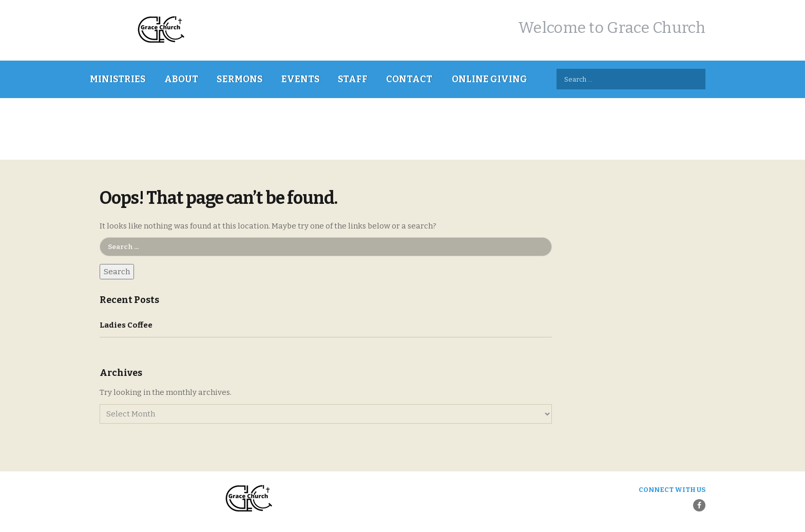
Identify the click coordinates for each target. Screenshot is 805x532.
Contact (409, 79)
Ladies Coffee (126, 325)
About (181, 79)
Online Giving (490, 79)
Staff (353, 79)
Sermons (240, 79)
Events (301, 79)
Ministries (118, 79)
